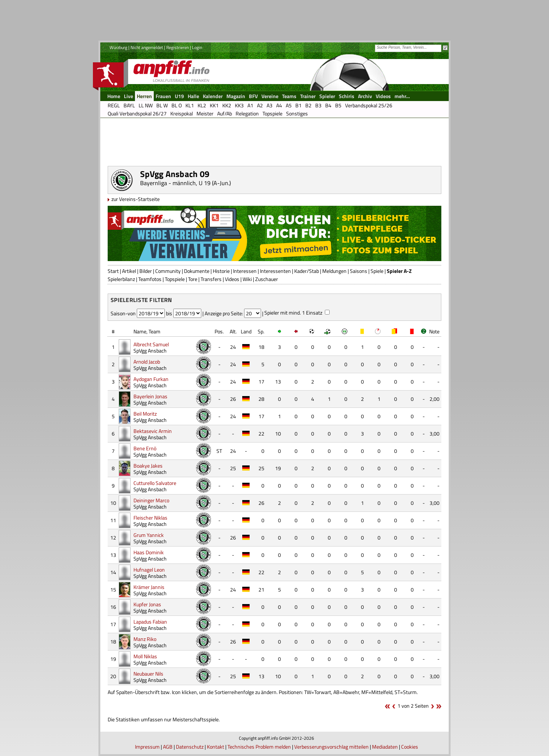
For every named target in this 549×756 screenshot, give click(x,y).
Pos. (219, 331)
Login (197, 47)
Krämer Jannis (149, 587)
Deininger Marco (151, 500)
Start (113, 271)
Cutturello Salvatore (155, 483)
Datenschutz (190, 747)
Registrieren (178, 47)
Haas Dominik (149, 552)
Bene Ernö (145, 448)
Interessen (245, 271)
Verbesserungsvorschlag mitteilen (331, 747)
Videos (232, 279)
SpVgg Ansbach (150, 351)
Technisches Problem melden (259, 747)
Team (154, 331)
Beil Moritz (145, 414)
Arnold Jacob (147, 362)
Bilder (146, 271)
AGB (168, 747)
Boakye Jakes (148, 466)
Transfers (211, 279)
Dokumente (197, 271)
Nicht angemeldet (147, 47)
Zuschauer (267, 279)
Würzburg (118, 47)
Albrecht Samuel (151, 344)
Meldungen (334, 271)
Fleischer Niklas (150, 518)
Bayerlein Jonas (150, 396)
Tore (193, 279)
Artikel (129, 271)
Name (140, 331)
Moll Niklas (145, 656)
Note (434, 331)
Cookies (410, 747)
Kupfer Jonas (147, 604)
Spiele (377, 271)
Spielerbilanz (121, 279)
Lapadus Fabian (150, 622)
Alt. (233, 331)
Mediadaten (385, 747)
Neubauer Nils (148, 674)
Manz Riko (145, 639)
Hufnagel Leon (149, 570)
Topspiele (175, 279)
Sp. (261, 331)
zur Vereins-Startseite (135, 199)
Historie (221, 271)
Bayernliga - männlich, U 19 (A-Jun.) (185, 183)
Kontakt (216, 747)
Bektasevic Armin (153, 431)
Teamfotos (150, 279)
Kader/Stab (307, 271)
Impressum (147, 747)
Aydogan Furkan (151, 379)
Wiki (247, 279)
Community (168, 271)
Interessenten (275, 271)
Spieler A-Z (399, 271)
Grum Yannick (149, 535)
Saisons (359, 271)
